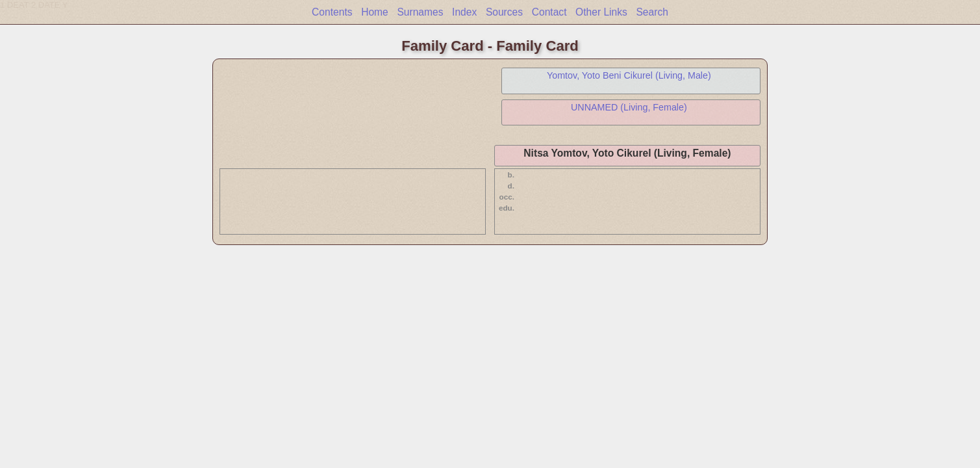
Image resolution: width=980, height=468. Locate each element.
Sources (504, 12)
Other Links (601, 12)
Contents (332, 12)
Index (464, 12)
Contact (549, 12)
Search (652, 12)
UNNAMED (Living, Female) (629, 107)
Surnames (420, 12)
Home (375, 12)
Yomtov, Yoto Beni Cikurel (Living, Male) (629, 75)
